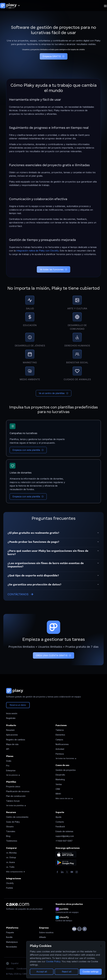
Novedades (12, 947)
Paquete (10, 932)
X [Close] (101, 946)
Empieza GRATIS (54, 56)
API (8, 749)
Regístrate (11, 718)
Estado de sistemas (64, 831)
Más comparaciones (16, 872)
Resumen (10, 730)
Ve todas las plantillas (16, 805)
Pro (8, 766)
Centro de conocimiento (17, 817)
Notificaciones (62, 744)
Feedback (60, 827)
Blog (8, 836)
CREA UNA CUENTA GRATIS (53, 655)
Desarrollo (60, 775)
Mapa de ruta (12, 744)
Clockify (10, 883)
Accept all (42, 972)
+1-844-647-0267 (64, 841)
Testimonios (12, 841)
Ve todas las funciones (53, 269)
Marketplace (12, 942)
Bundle (9, 937)
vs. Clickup (11, 857)
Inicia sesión (12, 713)
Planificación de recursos (18, 791)
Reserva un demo (18, 705)
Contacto (60, 822)
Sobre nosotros (46, 932)
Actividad (60, 749)
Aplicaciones (12, 735)
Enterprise (11, 770)
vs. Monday (11, 853)
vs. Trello (10, 867)
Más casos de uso (64, 798)
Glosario (10, 827)
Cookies (10, 969)
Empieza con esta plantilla (28, 450)
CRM (58, 789)
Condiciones (22, 969)
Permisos (60, 754)
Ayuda (58, 817)
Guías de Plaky (13, 822)
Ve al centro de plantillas (54, 393)
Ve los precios (13, 775)
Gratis (9, 761)
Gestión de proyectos (66, 770)
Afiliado (43, 937)
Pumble (10, 888)
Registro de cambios (16, 740)
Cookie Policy (53, 961)
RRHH (58, 794)
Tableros (60, 730)
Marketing (60, 779)
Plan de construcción (16, 796)
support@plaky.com (65, 836)
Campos (59, 740)
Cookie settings (91, 972)
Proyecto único (13, 787)
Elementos (60, 735)
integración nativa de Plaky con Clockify (37, 251)
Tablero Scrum (13, 801)
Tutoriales (11, 831)
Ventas (59, 784)
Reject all (67, 972)
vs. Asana (10, 862)
